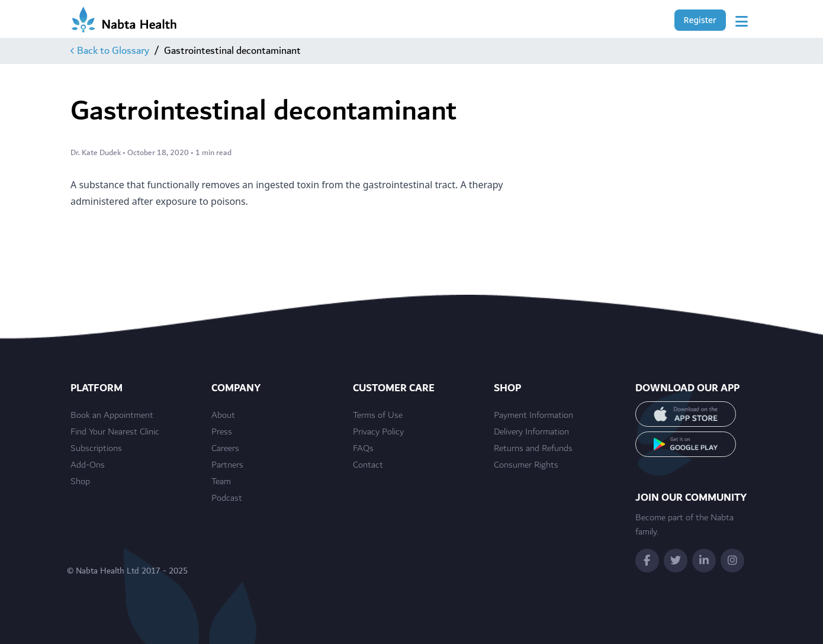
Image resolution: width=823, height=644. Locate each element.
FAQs (363, 449)
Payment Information (533, 416)
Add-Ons (88, 465)
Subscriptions (96, 449)
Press (222, 432)
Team (221, 482)
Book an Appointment (112, 416)
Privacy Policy (378, 432)
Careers (225, 449)
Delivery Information (531, 432)
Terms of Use (378, 416)
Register (700, 20)
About (223, 416)
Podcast (227, 498)
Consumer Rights (526, 465)
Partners (227, 465)
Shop (80, 482)
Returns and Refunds (533, 449)
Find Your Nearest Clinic (115, 432)
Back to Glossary (110, 51)
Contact (368, 465)
